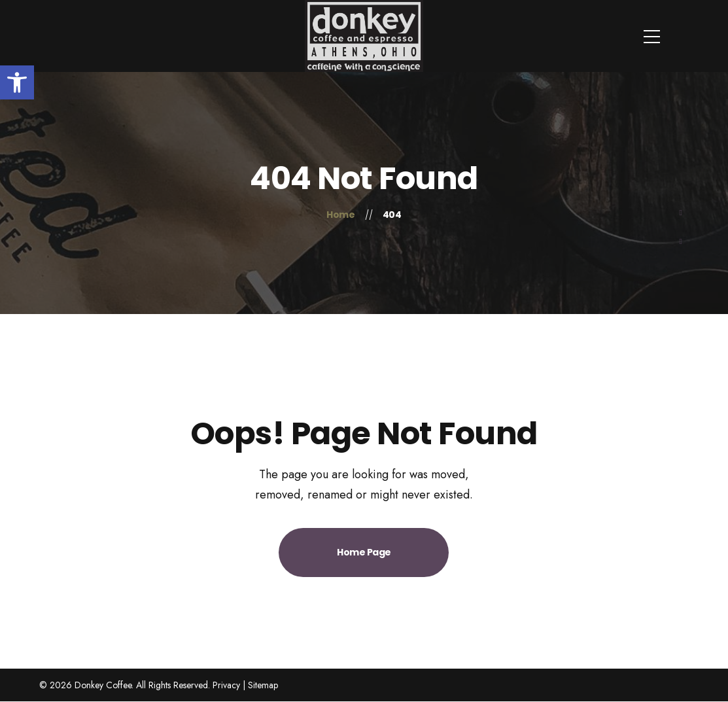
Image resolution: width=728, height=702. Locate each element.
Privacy (226, 685)
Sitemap (263, 685)
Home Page (364, 552)
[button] (17, 82)
